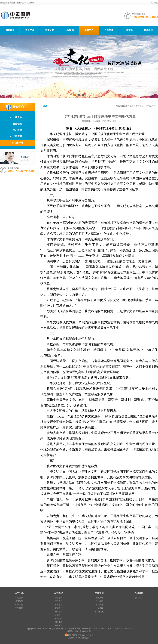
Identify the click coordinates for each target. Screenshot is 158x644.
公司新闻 (17, 136)
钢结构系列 (59, 619)
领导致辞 (19, 601)
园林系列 (59, 612)
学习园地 (17, 130)
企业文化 (19, 605)
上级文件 (17, 117)
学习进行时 (17, 143)
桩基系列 (59, 605)
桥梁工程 (59, 625)
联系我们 (154, 3)
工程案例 (69, 30)
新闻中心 (89, 30)
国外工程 (59, 622)
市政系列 (59, 601)
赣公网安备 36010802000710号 (79, 635)
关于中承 (30, 30)
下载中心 (128, 30)
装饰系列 (59, 608)
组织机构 (19, 608)
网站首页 (10, 30)
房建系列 (59, 598)
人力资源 (109, 30)
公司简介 (19, 598)
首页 (131, 106)
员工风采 (139, 598)
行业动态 (17, 124)
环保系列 (59, 615)
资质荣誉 (49, 30)
